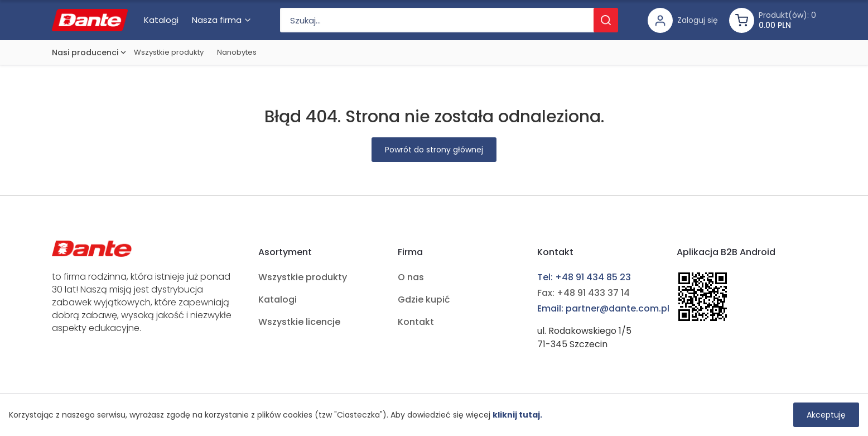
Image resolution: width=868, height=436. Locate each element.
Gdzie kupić (424, 300)
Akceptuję (826, 415)
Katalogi (278, 300)
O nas (411, 277)
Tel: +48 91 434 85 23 (584, 277)
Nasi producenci (85, 52)
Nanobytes (237, 52)
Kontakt (416, 322)
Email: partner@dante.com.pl (603, 308)
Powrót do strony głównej (434, 150)
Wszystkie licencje (299, 322)
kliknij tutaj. (517, 415)
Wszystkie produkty (169, 52)
